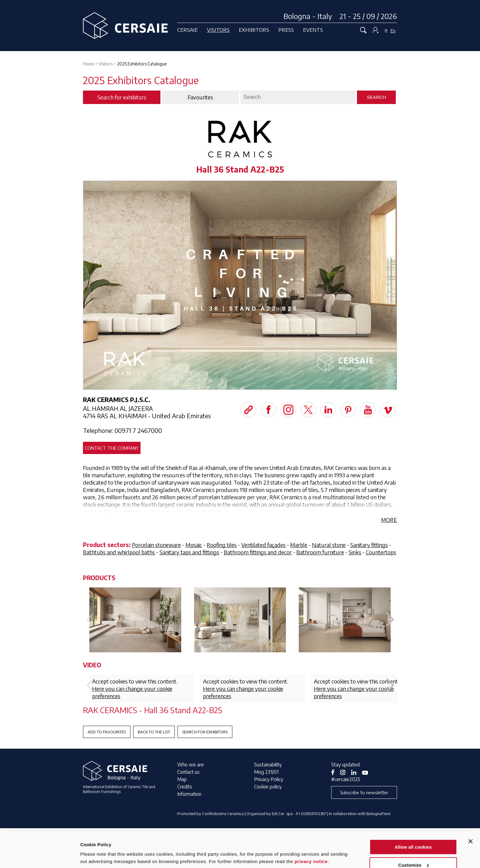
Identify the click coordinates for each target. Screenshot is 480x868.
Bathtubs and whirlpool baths (119, 552)
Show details (94, 848)
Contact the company (112, 448)
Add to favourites (107, 732)
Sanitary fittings (369, 545)
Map (182, 779)
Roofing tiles (222, 545)
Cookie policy (268, 787)
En (393, 31)
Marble (299, 545)
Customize (414, 835)
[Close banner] (471, 811)
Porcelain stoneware (156, 545)
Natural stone (329, 545)
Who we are (191, 765)
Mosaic (194, 545)
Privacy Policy (269, 779)
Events (313, 30)
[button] (390, 620)
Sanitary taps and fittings (189, 552)
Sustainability (268, 765)
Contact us (188, 772)
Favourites (200, 97)
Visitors (218, 30)
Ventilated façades (263, 545)
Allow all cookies (413, 817)
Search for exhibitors (205, 732)
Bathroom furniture (320, 552)
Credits (185, 787)
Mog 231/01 (266, 772)
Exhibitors (254, 30)
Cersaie (187, 30)
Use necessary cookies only (413, 853)
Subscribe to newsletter (364, 792)
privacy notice (311, 831)
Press (286, 30)
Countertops (381, 552)
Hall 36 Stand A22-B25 (240, 169)
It (386, 31)
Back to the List (154, 732)
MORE (389, 520)
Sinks (355, 552)
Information (189, 794)
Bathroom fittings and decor (258, 552)
